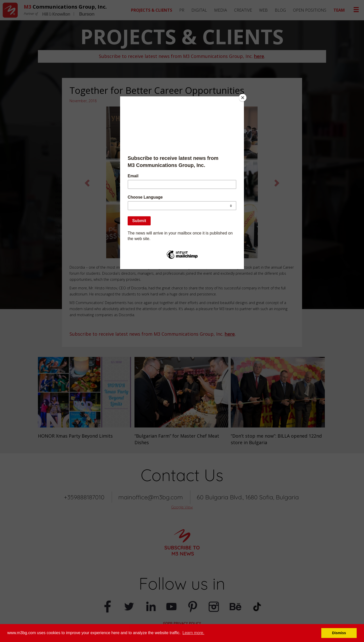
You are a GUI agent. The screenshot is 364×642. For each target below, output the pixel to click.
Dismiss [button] (339, 633)
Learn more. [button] (193, 633)
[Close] (243, 98)
